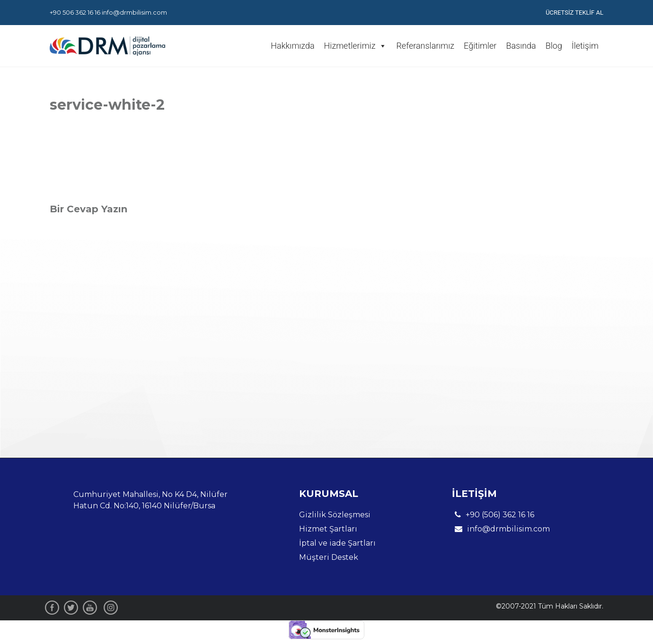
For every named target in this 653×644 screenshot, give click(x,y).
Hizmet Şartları (328, 529)
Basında (521, 46)
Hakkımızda (292, 46)
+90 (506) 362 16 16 (493, 515)
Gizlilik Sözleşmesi (335, 515)
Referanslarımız (425, 46)
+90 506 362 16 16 (75, 12)
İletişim (585, 46)
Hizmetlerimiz (356, 46)
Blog (554, 46)
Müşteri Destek (329, 557)
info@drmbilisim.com (134, 12)
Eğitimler (480, 46)
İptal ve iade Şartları (337, 543)
